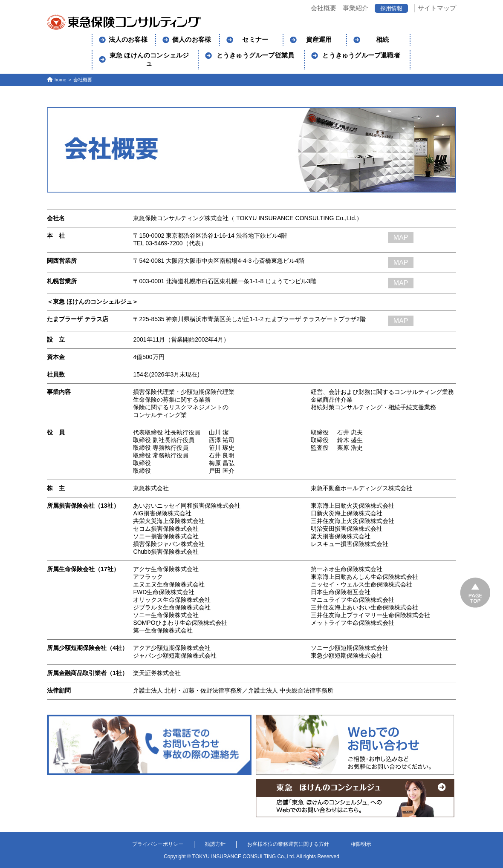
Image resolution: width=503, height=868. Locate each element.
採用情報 (391, 8)
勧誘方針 (215, 844)
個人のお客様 (192, 40)
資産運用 (319, 40)
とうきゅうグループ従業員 (255, 55)
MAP (401, 237)
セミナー (255, 40)
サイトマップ (437, 8)
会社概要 (324, 8)
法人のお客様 (128, 40)
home (61, 80)
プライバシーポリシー (158, 844)
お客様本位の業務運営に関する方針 (288, 844)
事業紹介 (356, 8)
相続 (382, 40)
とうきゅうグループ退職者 (361, 55)
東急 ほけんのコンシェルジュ (149, 59)
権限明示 (361, 844)
